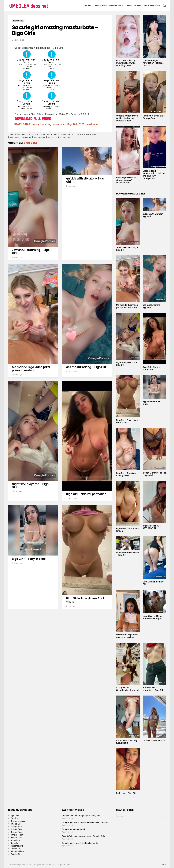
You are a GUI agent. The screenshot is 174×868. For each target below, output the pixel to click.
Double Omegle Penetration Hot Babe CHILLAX (153, 63)
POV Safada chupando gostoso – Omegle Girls (83, 836)
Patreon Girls (16, 838)
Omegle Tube (100, 6)
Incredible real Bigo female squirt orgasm (153, 617)
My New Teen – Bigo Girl (154, 741)
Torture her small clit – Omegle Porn (154, 117)
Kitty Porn (15, 818)
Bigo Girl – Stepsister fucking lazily (126, 474)
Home (88, 6)
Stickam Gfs (16, 849)
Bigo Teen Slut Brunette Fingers (128, 530)
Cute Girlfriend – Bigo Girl (153, 583)
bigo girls (61, 135)
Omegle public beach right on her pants (80, 843)
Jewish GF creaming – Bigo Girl (31, 251)
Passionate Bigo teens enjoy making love (127, 636)
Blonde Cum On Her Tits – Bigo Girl (154, 474)
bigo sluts (65, 137)
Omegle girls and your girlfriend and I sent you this (85, 822)
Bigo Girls (31, 143)
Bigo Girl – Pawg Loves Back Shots (85, 600)
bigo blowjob (31, 135)
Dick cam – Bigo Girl (126, 793)
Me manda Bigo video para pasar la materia (31, 369)
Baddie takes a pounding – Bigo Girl (153, 689)
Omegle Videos (133, 6)
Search (163, 817)
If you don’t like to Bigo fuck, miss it (127, 742)
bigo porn (39, 137)
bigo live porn (90, 135)
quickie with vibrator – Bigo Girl (85, 180)
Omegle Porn (16, 827)
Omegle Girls (116, 6)
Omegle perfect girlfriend (73, 829)
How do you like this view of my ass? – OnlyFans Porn (126, 180)
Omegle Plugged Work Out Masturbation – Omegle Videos (127, 118)
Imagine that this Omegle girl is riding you (81, 816)
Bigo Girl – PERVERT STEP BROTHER (152, 527)
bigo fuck (47, 135)
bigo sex (52, 137)
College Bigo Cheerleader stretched (127, 689)
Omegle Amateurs (18, 821)
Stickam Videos (152, 6)
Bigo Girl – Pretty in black (29, 559)
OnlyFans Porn (17, 835)
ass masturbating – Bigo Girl (86, 367)
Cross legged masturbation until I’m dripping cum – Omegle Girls (154, 175)
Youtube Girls (16, 854)
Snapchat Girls (17, 846)
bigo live (74, 135)
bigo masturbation (20, 137)
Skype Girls (15, 840)
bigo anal (15, 135)
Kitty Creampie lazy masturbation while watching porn (126, 63)
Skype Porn (15, 843)
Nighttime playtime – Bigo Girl (30, 486)
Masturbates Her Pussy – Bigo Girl (128, 554)
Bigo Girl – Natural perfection (86, 494)
